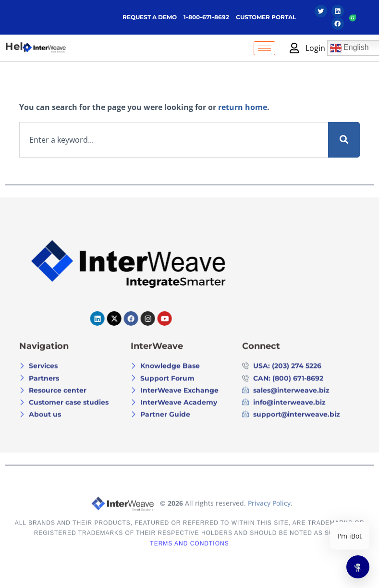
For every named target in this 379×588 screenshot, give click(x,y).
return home (243, 107)
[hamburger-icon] (264, 48)
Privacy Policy (269, 517)
